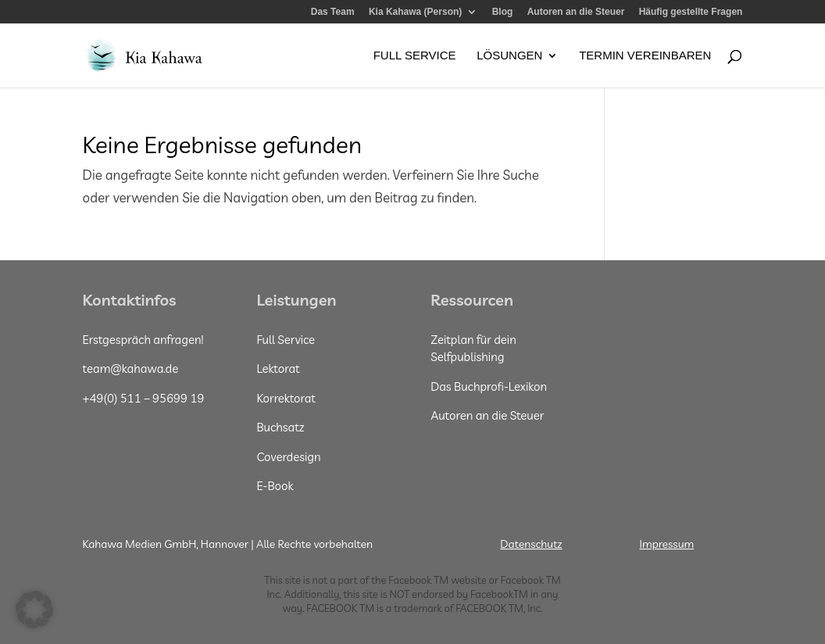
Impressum (667, 544)
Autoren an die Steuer (576, 12)
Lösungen (509, 56)
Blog (503, 12)
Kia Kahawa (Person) (415, 12)
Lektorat (278, 369)
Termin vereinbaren (645, 56)
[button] (34, 610)
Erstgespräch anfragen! (143, 340)
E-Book (275, 486)
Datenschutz (531, 544)
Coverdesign (288, 457)
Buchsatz (280, 427)
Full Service (415, 56)
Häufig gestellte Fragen (691, 12)
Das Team (333, 12)
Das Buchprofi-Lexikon (489, 386)
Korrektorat (286, 398)
